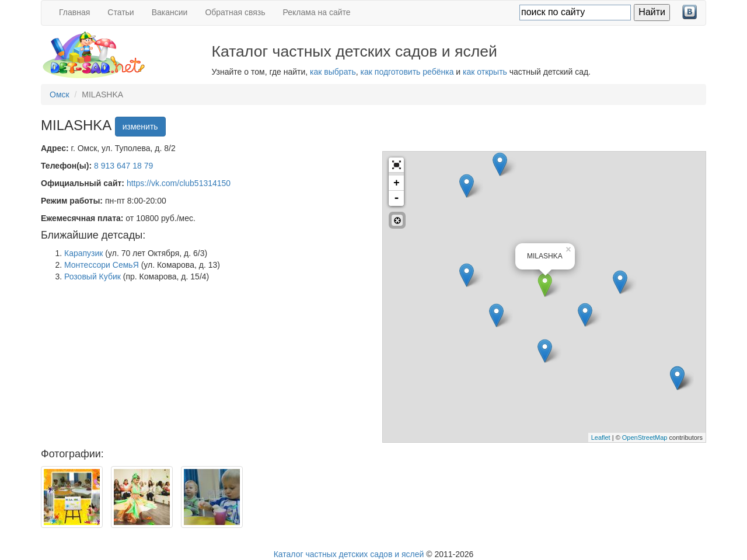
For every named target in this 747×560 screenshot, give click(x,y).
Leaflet (601, 437)
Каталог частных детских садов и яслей (349, 554)
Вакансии (170, 12)
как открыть (485, 72)
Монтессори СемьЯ (102, 265)
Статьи (121, 12)
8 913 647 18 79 (123, 166)
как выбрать (333, 72)
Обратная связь (235, 12)
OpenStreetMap (645, 437)
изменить (140, 127)
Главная (74, 12)
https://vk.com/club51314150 (179, 183)
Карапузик (83, 253)
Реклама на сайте (317, 12)
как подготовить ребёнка (407, 72)
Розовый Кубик (92, 276)
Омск (60, 94)
